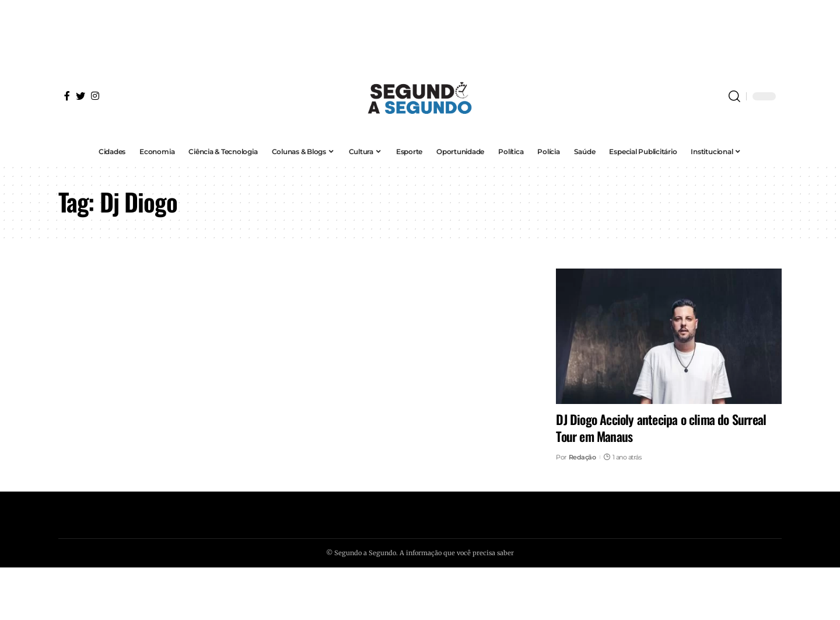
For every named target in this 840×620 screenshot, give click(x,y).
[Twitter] (80, 96)
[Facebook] (67, 96)
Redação (582, 457)
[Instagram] (95, 96)
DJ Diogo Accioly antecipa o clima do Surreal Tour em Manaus (661, 428)
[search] (734, 96)
